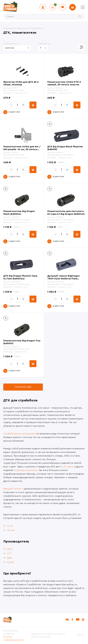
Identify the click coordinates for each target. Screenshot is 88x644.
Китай (10, 562)
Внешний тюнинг (12, 489)
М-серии (69, 467)
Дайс (10, 558)
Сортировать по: (11, 43)
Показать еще (23, 387)
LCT (9, 553)
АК (61, 467)
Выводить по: (45, 43)
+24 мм (11, 530)
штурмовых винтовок (25, 470)
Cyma (9, 549)
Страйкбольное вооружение (20, 434)
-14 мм (10, 526)
